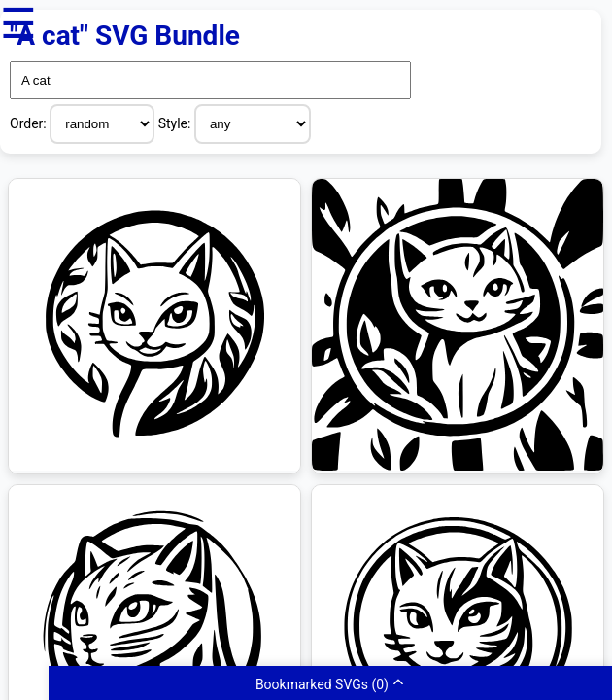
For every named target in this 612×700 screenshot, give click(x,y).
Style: (176, 123)
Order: (30, 123)
